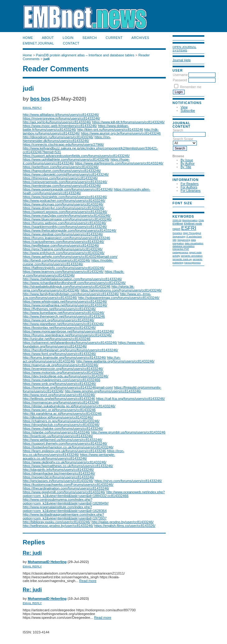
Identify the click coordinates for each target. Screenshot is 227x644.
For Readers (190, 184)
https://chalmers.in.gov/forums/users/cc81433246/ (61, 421)
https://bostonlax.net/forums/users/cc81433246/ (59, 328)
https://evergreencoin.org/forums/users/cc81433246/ (63, 369)
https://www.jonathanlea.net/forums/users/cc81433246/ (65, 305)
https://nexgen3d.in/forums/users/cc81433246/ (58, 477)
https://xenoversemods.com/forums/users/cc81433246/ (65, 182)
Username (180, 75)
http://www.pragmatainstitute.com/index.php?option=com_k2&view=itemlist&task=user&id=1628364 (65, 509)
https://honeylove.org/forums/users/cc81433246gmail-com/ (68, 387)
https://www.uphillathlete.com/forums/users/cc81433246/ (66, 159)
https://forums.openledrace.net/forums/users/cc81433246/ (67, 335)
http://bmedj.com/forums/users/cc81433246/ (57, 260)
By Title (186, 167)
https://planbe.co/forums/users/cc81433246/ (56, 432)
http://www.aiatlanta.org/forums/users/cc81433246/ (115, 361)
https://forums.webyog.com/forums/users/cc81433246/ (65, 223)
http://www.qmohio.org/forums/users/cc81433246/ (103, 391)
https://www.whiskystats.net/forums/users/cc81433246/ (65, 301)
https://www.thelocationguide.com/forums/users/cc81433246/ (69, 230)
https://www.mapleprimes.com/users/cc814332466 (61, 380)
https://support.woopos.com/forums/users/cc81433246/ (65, 212)
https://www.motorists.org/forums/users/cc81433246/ (63, 372)
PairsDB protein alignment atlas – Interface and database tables (85, 55)
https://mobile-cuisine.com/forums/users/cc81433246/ (68, 262)
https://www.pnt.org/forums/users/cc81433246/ (58, 320)
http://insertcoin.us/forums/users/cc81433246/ (58, 436)
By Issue (187, 160)
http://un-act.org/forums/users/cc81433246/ (72, 359)
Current (114, 38)
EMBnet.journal (38, 43)
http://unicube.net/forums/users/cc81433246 (57, 339)
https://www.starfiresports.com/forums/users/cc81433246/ (119, 163)
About (48, 38)
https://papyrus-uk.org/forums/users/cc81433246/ (60, 365)
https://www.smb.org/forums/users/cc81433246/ (59, 384)
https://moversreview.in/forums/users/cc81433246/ (61, 118)
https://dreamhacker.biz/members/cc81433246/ (59, 473)
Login (68, 38)
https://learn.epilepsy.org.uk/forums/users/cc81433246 (64, 451)
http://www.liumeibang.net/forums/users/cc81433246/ (63, 313)
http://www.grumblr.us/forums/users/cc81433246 (128, 432)
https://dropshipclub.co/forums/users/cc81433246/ (61, 425)
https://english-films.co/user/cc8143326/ (125, 526)
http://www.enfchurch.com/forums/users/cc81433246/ (64, 253)
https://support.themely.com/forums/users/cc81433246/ (65, 443)
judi (47, 59)
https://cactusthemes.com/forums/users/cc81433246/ (63, 242)
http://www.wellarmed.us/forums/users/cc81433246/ (63, 440)
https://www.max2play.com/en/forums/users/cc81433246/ (67, 215)
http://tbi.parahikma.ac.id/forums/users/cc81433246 (62, 414)
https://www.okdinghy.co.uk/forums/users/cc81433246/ (65, 462)
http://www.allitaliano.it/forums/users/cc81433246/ (61, 115)
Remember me (191, 87)
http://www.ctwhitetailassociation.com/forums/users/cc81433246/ (72, 279)
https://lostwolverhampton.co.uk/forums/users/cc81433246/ (68, 447)
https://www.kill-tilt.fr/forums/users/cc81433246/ (128, 122)
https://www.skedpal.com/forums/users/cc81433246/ (63, 234)
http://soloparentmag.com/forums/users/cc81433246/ (119, 298)
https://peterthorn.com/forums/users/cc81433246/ (61, 167)
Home (28, 38)
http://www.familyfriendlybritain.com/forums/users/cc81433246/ (71, 294)
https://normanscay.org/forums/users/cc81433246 (61, 402)
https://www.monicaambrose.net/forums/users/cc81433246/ (68, 331)
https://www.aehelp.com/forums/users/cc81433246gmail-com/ (70, 257)
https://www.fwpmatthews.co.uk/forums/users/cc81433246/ (68, 466)
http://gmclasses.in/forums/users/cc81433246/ (58, 481)
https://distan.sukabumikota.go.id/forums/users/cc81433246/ (69, 406)
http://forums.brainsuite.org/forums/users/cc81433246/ (64, 358)
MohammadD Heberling (47, 562)
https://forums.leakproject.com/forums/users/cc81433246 (66, 238)
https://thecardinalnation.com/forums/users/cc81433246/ (66, 488)
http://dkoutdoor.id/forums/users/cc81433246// (58, 417)
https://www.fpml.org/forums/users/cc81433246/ (59, 354)
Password (180, 80)
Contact (71, 43)
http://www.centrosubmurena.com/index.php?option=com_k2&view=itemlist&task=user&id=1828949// (66, 501)
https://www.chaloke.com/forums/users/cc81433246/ (63, 429)
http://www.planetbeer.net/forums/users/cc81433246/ (63, 324)
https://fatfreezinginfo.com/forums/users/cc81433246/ (64, 268)
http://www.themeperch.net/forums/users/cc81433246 (64, 316)
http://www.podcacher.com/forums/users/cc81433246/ (64, 201)
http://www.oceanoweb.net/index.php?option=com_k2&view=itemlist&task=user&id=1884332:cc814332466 (94, 494)
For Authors (189, 187)
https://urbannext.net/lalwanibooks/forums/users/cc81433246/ (70, 343)
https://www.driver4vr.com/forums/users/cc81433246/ (63, 208)
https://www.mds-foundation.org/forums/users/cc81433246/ (84, 344)
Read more (88, 581)
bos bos (40, 99)
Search (90, 38)
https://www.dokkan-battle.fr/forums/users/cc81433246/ (76, 128)
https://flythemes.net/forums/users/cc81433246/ (59, 309)
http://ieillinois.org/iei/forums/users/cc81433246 (59, 399)
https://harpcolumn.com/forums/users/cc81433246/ (62, 171)
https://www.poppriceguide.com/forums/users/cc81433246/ (68, 189)
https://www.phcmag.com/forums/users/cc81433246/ (63, 204)
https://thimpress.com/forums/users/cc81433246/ (60, 178)
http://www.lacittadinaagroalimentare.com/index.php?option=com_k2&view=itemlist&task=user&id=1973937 (65, 516)
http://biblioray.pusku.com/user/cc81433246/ (57, 522)
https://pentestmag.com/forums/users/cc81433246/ (62, 186)
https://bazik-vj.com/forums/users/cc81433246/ (74, 273)
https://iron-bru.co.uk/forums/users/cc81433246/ (74, 453)
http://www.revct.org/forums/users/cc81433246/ (59, 395)
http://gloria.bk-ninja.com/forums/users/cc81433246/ (79, 288)
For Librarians (191, 191)
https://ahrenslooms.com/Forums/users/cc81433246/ (121, 290)
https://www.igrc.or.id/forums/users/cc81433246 (59, 410)
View (184, 107)
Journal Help (182, 60)
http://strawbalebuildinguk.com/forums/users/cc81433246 (67, 286)
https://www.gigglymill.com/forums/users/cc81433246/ (64, 492)
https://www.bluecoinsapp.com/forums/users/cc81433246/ (67, 219)
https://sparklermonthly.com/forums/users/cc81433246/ (65, 227)
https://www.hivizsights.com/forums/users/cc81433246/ (65, 197)
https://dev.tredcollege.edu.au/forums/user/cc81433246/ (65, 376)
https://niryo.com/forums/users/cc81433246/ (128, 481)
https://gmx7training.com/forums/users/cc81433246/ (63, 249)
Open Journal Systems (185, 49)
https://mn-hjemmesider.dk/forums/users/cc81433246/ (67, 139)
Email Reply (32, 108)
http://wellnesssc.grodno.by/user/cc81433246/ (58, 526)
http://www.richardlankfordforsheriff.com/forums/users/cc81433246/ (74, 283)
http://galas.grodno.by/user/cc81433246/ (123, 522)
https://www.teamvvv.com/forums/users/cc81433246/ (63, 272)
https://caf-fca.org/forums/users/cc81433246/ (130, 399)
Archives (140, 38)
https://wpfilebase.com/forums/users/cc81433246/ (61, 245)
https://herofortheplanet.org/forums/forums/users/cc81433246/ (70, 350)
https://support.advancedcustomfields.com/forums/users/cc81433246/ (76, 156)
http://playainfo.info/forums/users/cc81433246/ (58, 470)
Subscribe (188, 111)
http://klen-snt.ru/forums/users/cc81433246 (110, 130)
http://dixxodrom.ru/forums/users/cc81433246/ (58, 137)
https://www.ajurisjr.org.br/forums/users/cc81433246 (121, 133)
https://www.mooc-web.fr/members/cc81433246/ (60, 126)
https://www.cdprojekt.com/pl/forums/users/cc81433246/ (66, 174)
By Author (188, 164)
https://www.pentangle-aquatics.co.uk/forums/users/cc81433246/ (69, 457)
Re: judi (32, 553)
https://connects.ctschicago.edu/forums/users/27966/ (63, 144)
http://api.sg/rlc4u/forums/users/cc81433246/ (57, 122)
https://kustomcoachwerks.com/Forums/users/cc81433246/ (68, 485)
